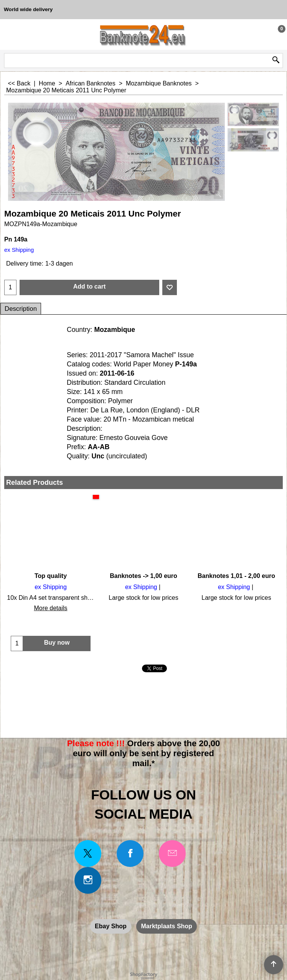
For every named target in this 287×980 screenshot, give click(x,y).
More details (50, 608)
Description (21, 309)
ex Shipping (19, 250)
